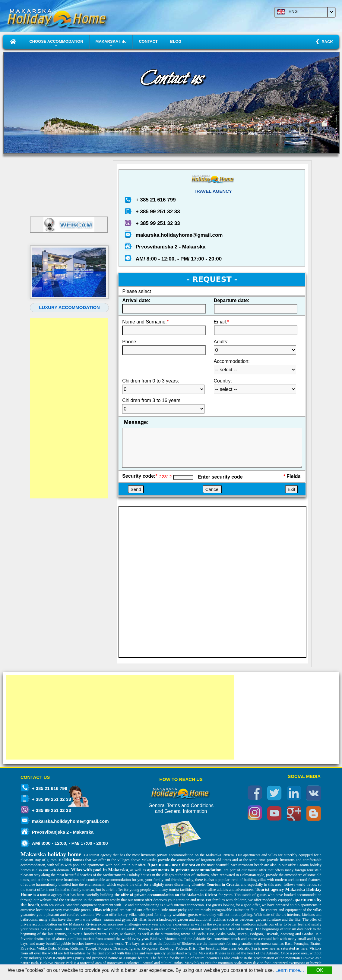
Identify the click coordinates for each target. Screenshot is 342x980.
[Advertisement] (69, 408)
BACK (326, 42)
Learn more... (290, 970)
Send (136, 489)
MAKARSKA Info (111, 44)
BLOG (176, 41)
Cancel (212, 489)
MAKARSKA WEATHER (69, 186)
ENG (287, 12)
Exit (291, 489)
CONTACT (148, 41)
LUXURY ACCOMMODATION (69, 307)
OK (320, 970)
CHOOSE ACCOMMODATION (56, 44)
